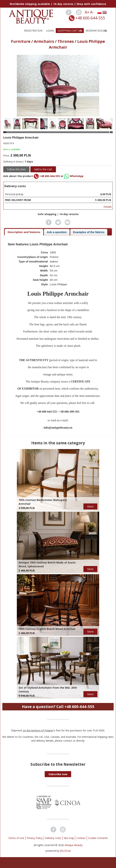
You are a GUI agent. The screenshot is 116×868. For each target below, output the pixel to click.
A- (92, 12)
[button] (58, 774)
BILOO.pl (65, 851)
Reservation (96, 31)
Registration (33, 31)
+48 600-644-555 (90, 18)
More (90, 506)
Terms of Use (16, 838)
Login (50, 31)
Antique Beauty (74, 845)
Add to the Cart (43, 169)
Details (108, 207)
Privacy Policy (35, 838)
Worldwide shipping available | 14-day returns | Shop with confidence (58, 4)
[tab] (24, 232)
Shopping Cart (70, 31)
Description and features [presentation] (24, 232)
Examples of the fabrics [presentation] (89, 232)
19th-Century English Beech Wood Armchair (47, 629)
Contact (81, 838)
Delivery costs (53, 838)
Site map (69, 838)
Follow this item (16, 169)
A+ (87, 12)
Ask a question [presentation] (57, 232)
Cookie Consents (98, 838)
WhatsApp (74, 176)
